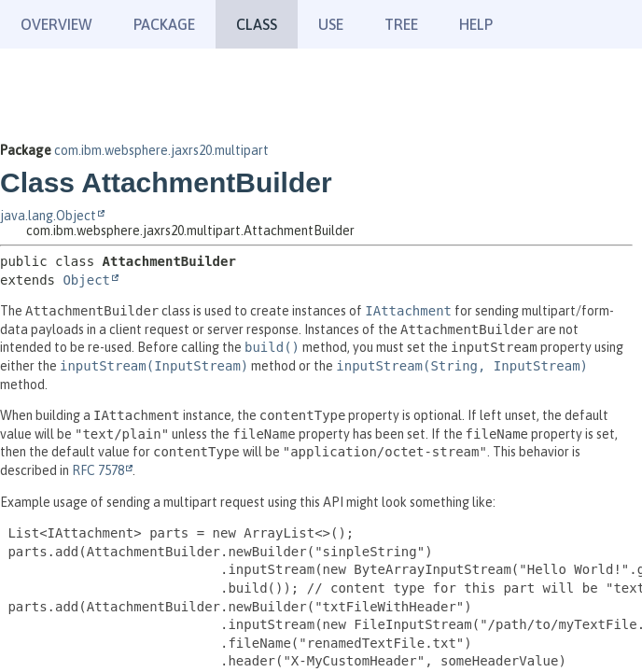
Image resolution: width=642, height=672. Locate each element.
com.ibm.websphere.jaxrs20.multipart (161, 150)
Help (476, 24)
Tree (401, 24)
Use (331, 24)
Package (164, 24)
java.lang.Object (48, 216)
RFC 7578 (98, 470)
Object (86, 280)
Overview (56, 24)
